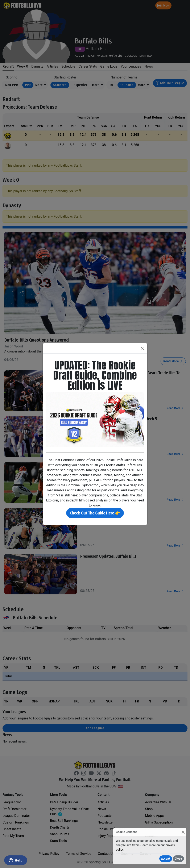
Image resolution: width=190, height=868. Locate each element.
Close (178, 859)
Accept (166, 859)
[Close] (183, 832)
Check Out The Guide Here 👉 (95, 513)
